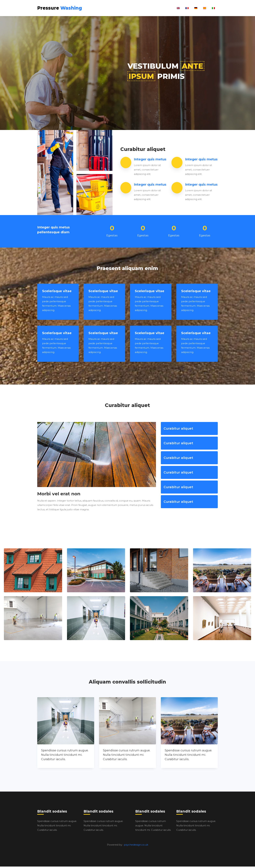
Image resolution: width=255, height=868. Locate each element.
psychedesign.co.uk (136, 846)
